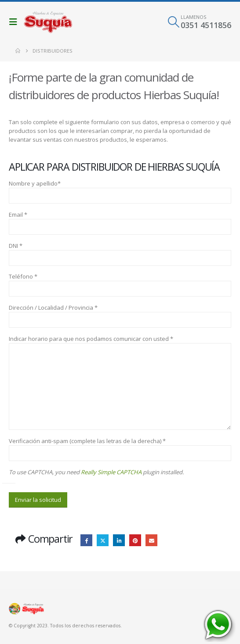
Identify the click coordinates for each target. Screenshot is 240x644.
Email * (18, 215)
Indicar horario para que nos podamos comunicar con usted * (91, 339)
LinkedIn (119, 540)
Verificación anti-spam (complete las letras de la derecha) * (87, 441)
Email (151, 540)
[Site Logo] (48, 22)
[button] (15, 22)
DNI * (16, 246)
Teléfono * (23, 276)
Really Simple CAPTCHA (111, 472)
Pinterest (135, 540)
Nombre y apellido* (35, 183)
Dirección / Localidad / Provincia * (53, 308)
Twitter (103, 540)
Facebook (86, 540)
